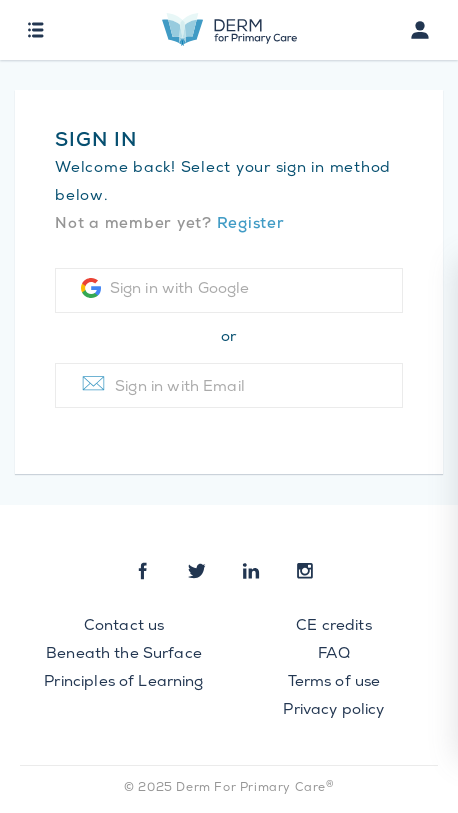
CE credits (334, 627)
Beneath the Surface (124, 655)
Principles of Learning (123, 683)
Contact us (124, 627)
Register (251, 225)
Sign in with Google (165, 288)
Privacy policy (333, 711)
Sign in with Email (163, 384)
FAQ (333, 655)
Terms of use (334, 683)
